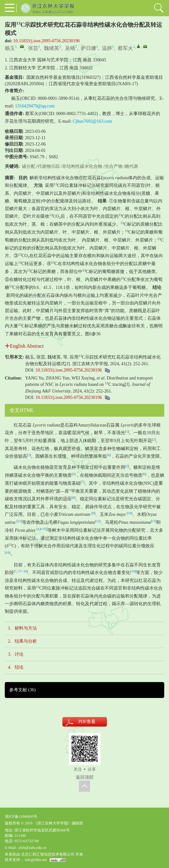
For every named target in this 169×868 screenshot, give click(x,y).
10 (130, 513)
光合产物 (114, 166)
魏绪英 (52, 48)
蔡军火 (125, 48)
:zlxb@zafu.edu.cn (32, 848)
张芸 (33, 48)
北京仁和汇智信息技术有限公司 (48, 854)
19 (133, 571)
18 (25, 571)
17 (20, 571)
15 (45, 529)
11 (19, 521)
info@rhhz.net (36, 860)
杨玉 (10, 48)
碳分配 (29, 166)
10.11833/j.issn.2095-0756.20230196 (47, 41)
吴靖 (70, 48)
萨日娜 (88, 48)
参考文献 (22, 690)
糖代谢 (131, 166)
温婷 (107, 48)
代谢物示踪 (49, 166)
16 (8, 553)
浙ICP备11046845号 (21, 817)
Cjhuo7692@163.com (93, 121)
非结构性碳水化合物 (82, 166)
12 (98, 521)
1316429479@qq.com (35, 106)
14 (39, 529)
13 (154, 521)
